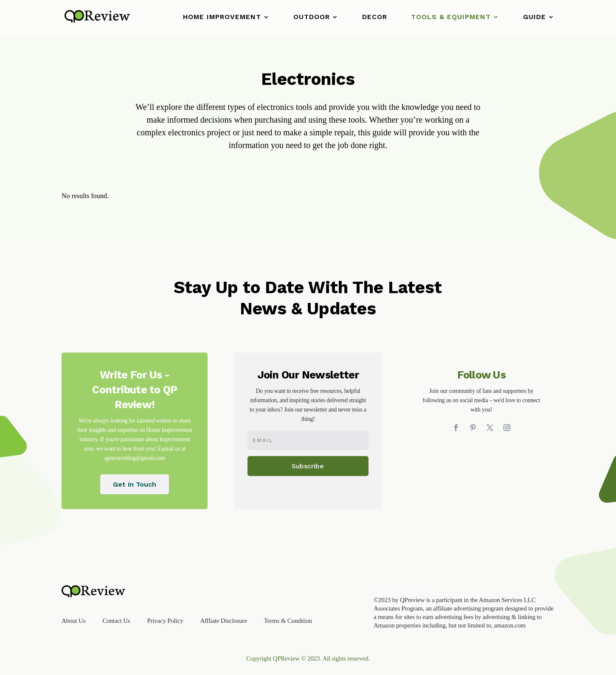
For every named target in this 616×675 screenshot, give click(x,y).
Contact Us (116, 621)
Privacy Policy (165, 621)
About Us (73, 621)
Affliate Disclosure (223, 621)
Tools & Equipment (451, 17)
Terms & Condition (288, 621)
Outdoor (312, 17)
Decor (375, 17)
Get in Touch (135, 484)
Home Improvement (222, 17)
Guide (534, 17)
